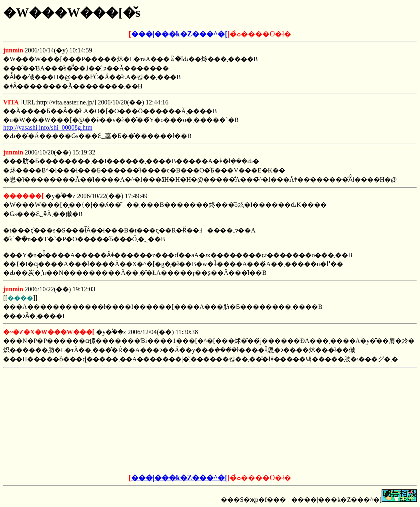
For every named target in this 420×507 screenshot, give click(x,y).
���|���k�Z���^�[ (179, 34)
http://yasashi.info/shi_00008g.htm (48, 127)
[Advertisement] (149, 421)
